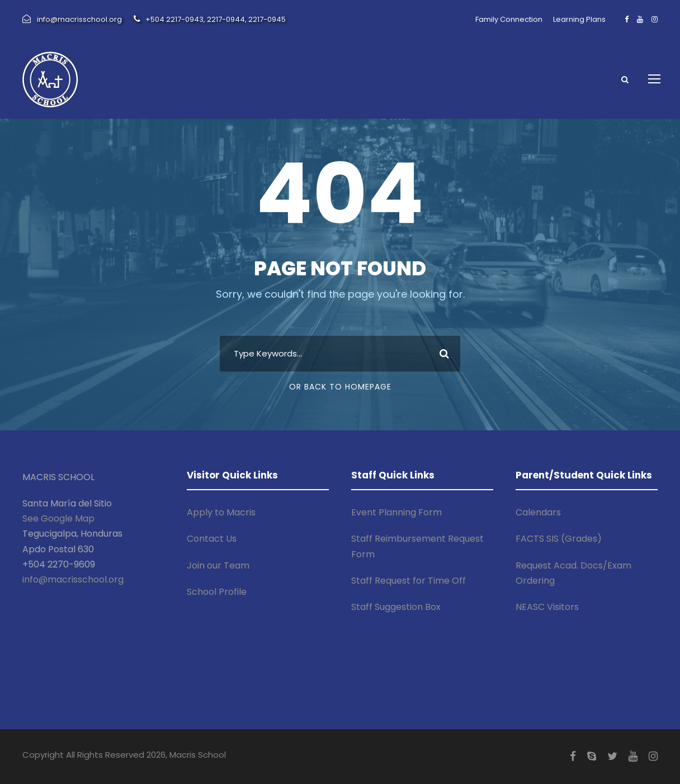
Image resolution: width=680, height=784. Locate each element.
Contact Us (212, 539)
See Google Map (58, 518)
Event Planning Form (396, 512)
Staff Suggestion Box (396, 607)
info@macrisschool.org (73, 579)
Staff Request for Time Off (409, 581)
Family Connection (509, 19)
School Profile (217, 592)
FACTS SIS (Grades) (559, 539)
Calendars (538, 512)
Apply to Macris (221, 512)
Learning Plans (579, 19)
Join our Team (218, 565)
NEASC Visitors (547, 607)
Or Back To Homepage (340, 387)
